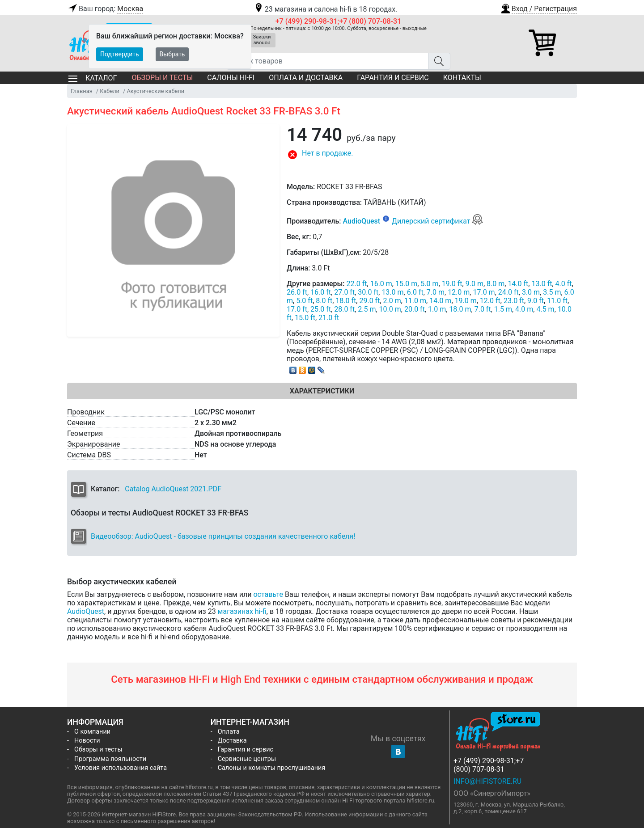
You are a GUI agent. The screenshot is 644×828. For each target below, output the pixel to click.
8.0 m (496, 284)
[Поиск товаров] (328, 61)
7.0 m (436, 292)
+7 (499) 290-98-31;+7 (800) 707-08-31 (339, 21)
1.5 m (503, 309)
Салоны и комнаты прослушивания (272, 768)
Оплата (229, 732)
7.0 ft (483, 309)
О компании (92, 732)
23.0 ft (514, 301)
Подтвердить (120, 54)
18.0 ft (346, 301)
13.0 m (392, 292)
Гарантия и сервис (393, 78)
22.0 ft (357, 284)
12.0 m (459, 292)
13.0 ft (542, 284)
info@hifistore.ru (487, 781)
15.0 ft (305, 318)
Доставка (232, 741)
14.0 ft (518, 284)
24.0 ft (508, 292)
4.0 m (524, 309)
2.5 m (367, 309)
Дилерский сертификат (438, 221)
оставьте (268, 594)
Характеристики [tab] (322, 391)
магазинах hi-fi (242, 611)
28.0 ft (344, 309)
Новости (87, 741)
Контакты (462, 78)
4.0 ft (564, 284)
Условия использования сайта (121, 768)
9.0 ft (536, 301)
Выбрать (172, 54)
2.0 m (392, 301)
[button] (538, 8)
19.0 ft (452, 284)
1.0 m (437, 309)
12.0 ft (490, 301)
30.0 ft (368, 292)
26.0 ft (297, 292)
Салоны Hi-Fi (231, 78)
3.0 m (531, 292)
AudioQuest (361, 221)
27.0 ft (344, 292)
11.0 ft (557, 301)
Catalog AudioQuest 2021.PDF (173, 489)
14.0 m (440, 301)
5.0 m (429, 284)
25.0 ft (321, 309)
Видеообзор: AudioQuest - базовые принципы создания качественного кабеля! (223, 536)
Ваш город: (105, 9)
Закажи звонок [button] (262, 40)
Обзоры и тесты (162, 78)
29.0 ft (369, 301)
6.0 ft (415, 292)
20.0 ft (415, 309)
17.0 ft (297, 309)
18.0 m (460, 309)
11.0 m (415, 301)
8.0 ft (324, 301)
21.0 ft (329, 318)
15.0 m (406, 284)
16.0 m (381, 284)
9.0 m (475, 284)
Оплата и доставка (306, 78)
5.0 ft (304, 301)
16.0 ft (321, 292)
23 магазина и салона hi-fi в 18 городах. (325, 9)
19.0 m (466, 301)
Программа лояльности (110, 759)
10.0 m (390, 309)
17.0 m (484, 292)
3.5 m (552, 292)
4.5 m (545, 309)
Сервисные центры (247, 759)
